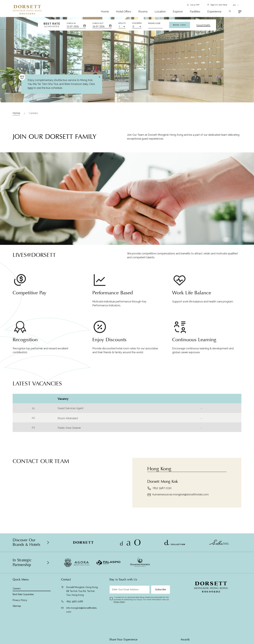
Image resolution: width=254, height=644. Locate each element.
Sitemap (17, 606)
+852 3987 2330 (159, 503)
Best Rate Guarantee (23, 594)
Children (137, 23)
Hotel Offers (124, 11)
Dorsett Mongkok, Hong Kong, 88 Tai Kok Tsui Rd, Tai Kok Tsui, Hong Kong (82, 591)
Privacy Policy (20, 600)
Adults (122, 23)
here (30, 88)
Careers (33, 113)
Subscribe (161, 589)
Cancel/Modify (203, 25)
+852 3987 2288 (75, 601)
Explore (178, 11)
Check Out (98, 23)
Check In (71, 23)
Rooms (143, 11)
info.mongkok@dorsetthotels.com (82, 610)
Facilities (195, 11)
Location (160, 11)
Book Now (180, 25)
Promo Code (154, 23)
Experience (214, 11)
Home (105, 11)
